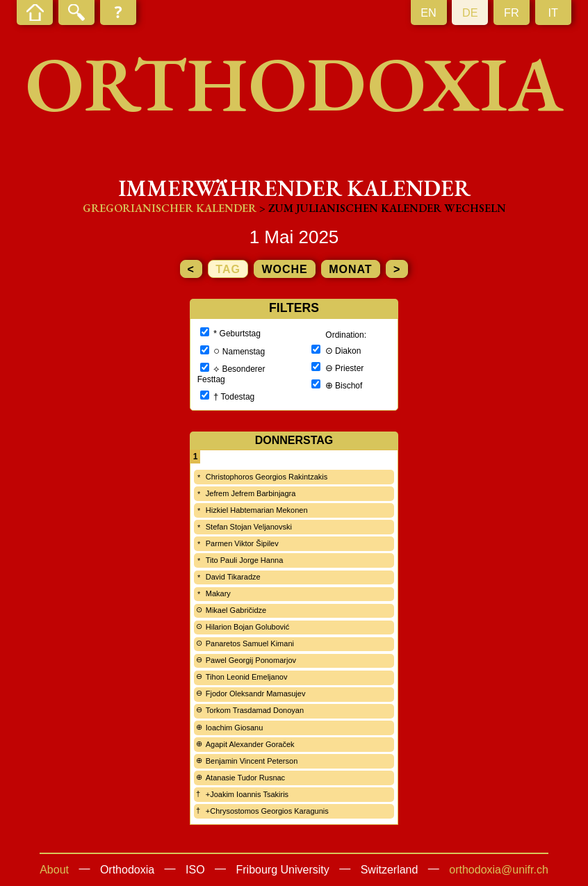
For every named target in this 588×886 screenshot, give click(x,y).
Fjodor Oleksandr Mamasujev (256, 694)
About (54, 870)
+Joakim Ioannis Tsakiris (247, 794)
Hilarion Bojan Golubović (247, 627)
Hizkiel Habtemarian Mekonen (257, 510)
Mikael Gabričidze (236, 610)
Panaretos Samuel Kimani (250, 643)
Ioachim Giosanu (235, 728)
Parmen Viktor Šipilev (242, 543)
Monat (350, 269)
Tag (228, 269)
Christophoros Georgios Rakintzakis (267, 477)
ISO (195, 870)
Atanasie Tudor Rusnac (245, 778)
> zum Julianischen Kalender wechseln (383, 208)
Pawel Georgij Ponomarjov (251, 660)
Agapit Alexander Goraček (250, 744)
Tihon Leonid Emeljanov (247, 677)
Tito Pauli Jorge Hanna (245, 560)
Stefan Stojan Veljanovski (249, 527)
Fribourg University (283, 870)
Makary (218, 593)
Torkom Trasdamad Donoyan (255, 710)
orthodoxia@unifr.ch (499, 870)
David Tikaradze (233, 577)
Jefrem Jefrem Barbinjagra (251, 493)
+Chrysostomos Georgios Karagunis (267, 811)
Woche (284, 269)
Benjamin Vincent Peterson (252, 761)
